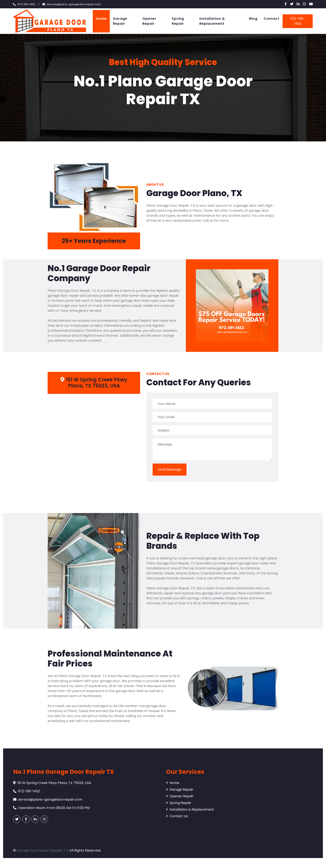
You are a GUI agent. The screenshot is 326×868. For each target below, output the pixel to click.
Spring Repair (178, 21)
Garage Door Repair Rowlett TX (42, 850)
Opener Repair (149, 21)
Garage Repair (120, 21)
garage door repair (63, 296)
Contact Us (177, 816)
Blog (253, 19)
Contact (272, 19)
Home (101, 19)
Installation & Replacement (212, 21)
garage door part (216, 593)
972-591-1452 (298, 21)
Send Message (170, 469)
